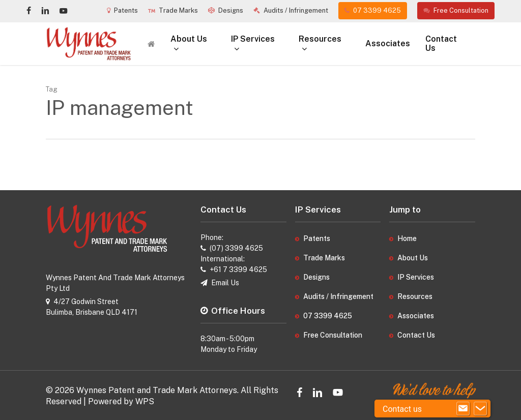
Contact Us (416, 335)
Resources (415, 296)
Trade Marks (324, 258)
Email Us (225, 283)
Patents (317, 238)
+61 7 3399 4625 (238, 269)
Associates (416, 316)
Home (407, 238)
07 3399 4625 (328, 316)
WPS (145, 401)
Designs (316, 277)
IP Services (416, 277)
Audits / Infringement (338, 296)
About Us (413, 258)
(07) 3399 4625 (236, 248)
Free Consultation (333, 335)
